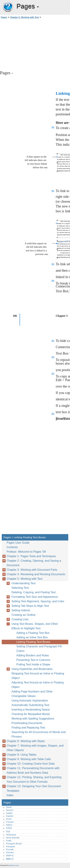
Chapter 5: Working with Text (24, 17)
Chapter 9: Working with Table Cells (29, 759)
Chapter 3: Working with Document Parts (32, 570)
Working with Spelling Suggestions (33, 719)
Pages (8, 7)
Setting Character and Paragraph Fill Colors (39, 649)
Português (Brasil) (14, 844)
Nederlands (11, 835)
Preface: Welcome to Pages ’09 (26, 552)
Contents (12, 547)
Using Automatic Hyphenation (30, 701)
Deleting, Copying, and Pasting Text (34, 592)
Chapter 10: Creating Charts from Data (31, 764)
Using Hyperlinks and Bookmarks (32, 669)
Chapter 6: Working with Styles (26, 741)
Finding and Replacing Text (28, 728)
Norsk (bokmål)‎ (13, 838)
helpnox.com (14, 865)
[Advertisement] (35, 44)
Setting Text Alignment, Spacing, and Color (38, 601)
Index (10, 795)
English (9, 813)
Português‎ (11, 846)
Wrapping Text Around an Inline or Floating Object (38, 676)
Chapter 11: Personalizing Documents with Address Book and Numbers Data (33, 770)
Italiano (9, 825)
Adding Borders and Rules (33, 655)
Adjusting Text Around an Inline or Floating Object (38, 685)
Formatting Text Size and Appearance (35, 597)
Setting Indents (21, 610)
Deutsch (10, 810)
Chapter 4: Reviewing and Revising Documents (36, 574)
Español (10, 816)
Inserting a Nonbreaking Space (31, 710)
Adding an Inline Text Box (32, 637)
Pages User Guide (18, 543)
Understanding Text (24, 583)
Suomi (9, 819)
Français (10, 822)
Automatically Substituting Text (30, 705)
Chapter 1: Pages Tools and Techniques (31, 556)
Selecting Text (20, 588)
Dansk (9, 807)
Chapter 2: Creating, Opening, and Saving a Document (34, 563)
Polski (9, 841)
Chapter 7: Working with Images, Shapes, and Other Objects (35, 748)
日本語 (9, 828)
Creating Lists (20, 619)
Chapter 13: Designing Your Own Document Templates (34, 788)
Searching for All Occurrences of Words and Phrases (39, 734)
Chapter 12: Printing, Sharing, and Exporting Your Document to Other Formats (34, 779)
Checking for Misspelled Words (31, 714)
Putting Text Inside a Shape (33, 664)
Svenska (10, 852)
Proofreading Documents (27, 723)
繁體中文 (10, 859)
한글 (8, 831)
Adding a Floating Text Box (33, 633)
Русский (10, 849)
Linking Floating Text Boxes (33, 642)
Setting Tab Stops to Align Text (30, 606)
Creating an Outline (24, 615)
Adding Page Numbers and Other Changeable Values (32, 694)
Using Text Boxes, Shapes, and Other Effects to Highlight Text (35, 626)
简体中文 (10, 856)
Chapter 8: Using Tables (22, 755)
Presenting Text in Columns (33, 660)
